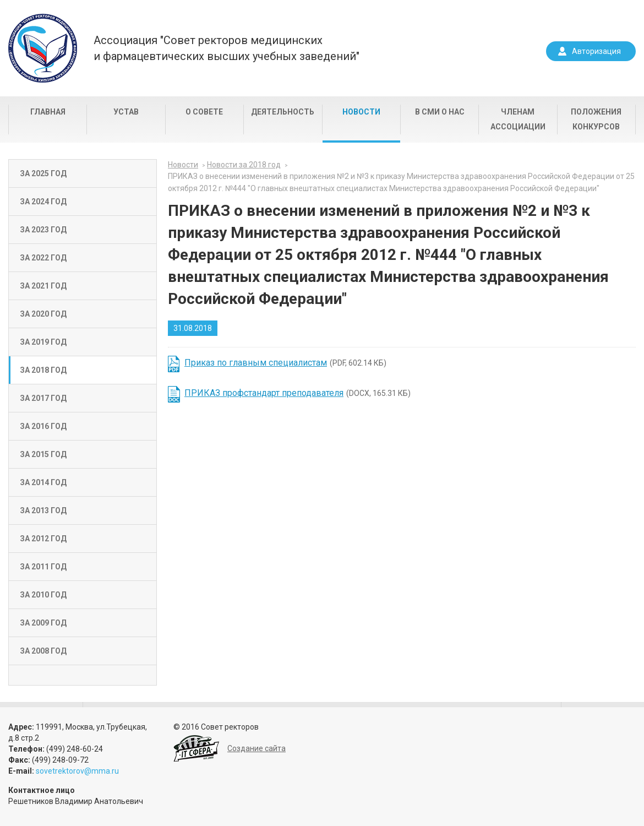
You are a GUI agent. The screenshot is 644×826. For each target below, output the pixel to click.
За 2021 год (43, 286)
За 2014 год (43, 482)
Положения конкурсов (596, 119)
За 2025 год (43, 173)
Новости (361, 112)
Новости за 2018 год (244, 165)
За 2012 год (43, 539)
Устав (126, 112)
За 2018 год (43, 370)
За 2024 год (43, 202)
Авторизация (596, 51)
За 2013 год (43, 510)
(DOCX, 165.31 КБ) (298, 393)
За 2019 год (43, 342)
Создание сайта (256, 748)
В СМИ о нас (440, 112)
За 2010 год (43, 595)
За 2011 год (43, 567)
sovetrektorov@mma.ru (77, 771)
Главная (48, 112)
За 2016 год (43, 426)
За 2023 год (43, 230)
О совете (204, 112)
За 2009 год (43, 623)
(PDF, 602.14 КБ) (285, 363)
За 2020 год (43, 314)
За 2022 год (43, 258)
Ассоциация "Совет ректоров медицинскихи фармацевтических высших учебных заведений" (227, 48)
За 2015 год (43, 454)
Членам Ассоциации (518, 119)
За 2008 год (43, 651)
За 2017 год (43, 398)
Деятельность (283, 112)
